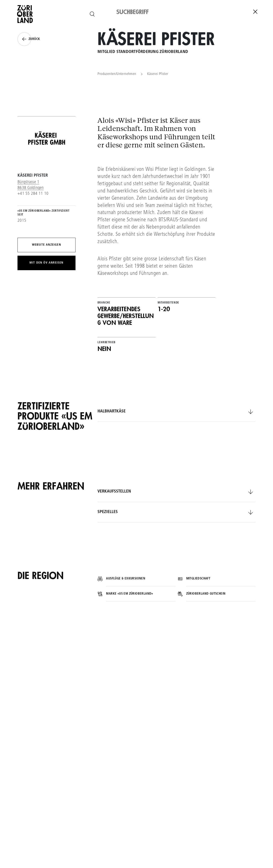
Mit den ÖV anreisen (46, 263)
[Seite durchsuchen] (92, 14)
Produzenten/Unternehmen (117, 74)
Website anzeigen (46, 245)
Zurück (29, 39)
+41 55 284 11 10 (33, 194)
